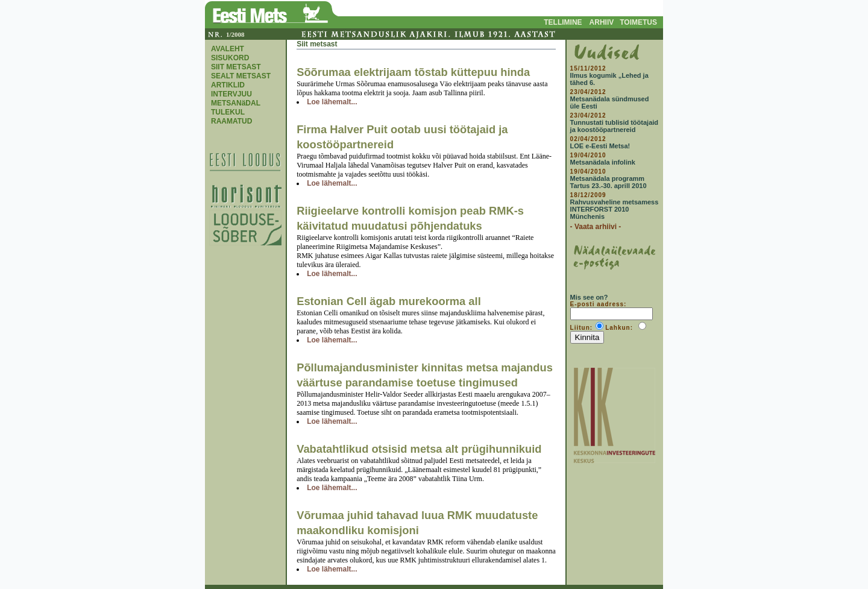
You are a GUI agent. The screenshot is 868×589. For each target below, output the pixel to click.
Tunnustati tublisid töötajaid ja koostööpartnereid (614, 126)
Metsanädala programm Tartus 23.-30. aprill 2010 (609, 182)
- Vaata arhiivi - (596, 227)
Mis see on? (589, 297)
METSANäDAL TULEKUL (236, 108)
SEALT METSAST (241, 76)
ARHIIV (602, 22)
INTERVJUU (231, 94)
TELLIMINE (563, 22)
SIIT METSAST (236, 67)
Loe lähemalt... (332, 102)
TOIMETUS (638, 22)
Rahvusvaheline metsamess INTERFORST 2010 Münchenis (615, 209)
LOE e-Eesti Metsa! (600, 146)
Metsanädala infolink (603, 162)
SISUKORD (230, 58)
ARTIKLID (228, 85)
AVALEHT (228, 49)
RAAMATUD (231, 121)
